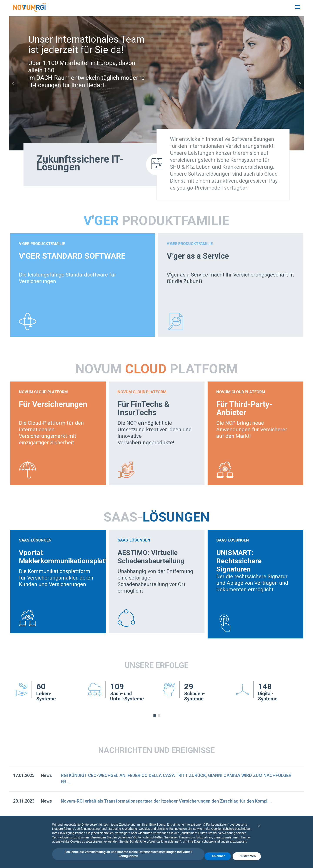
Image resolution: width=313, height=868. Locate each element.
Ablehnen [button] (218, 856)
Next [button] (300, 83)
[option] (156, 83)
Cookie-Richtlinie (223, 829)
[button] (259, 826)
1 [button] (155, 716)
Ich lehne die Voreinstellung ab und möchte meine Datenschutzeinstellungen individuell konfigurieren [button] (128, 854)
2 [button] (159, 716)
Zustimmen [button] (248, 856)
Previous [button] (13, 83)
